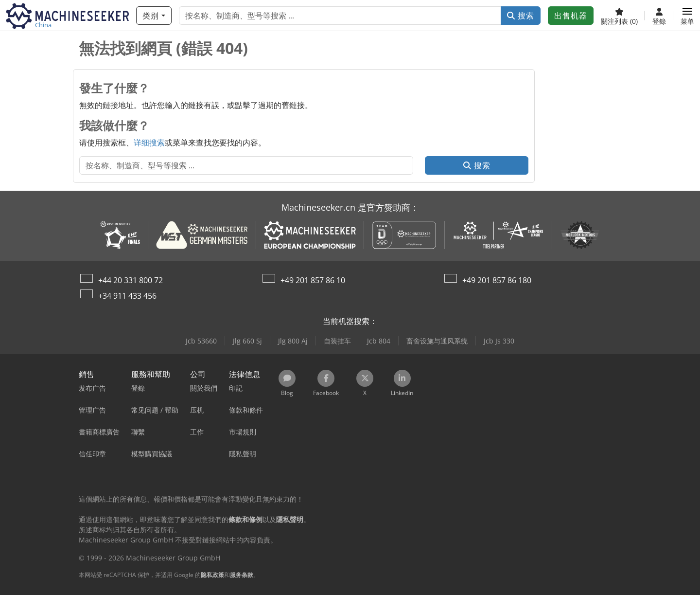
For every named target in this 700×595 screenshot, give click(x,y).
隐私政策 (212, 575)
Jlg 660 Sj (247, 341)
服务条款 (242, 575)
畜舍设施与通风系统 (437, 341)
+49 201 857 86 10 (313, 280)
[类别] (154, 16)
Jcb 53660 (201, 341)
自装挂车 (337, 341)
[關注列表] (619, 16)
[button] (687, 16)
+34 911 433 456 (127, 296)
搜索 (521, 16)
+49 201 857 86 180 (497, 280)
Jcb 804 (379, 341)
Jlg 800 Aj (293, 341)
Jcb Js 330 (499, 341)
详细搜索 (149, 143)
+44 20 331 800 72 (131, 280)
